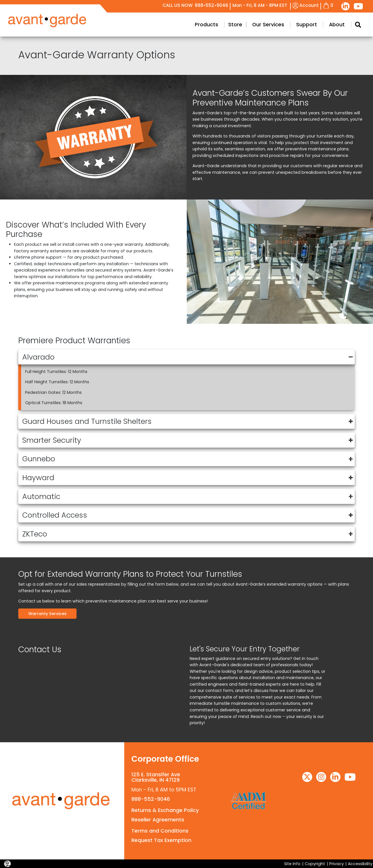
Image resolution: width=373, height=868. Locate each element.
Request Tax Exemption (161, 840)
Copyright (315, 864)
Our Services (268, 25)
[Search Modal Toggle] (358, 25)
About (337, 25)
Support (307, 25)
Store (235, 25)
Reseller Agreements (158, 820)
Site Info (292, 864)
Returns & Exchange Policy (165, 810)
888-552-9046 (151, 799)
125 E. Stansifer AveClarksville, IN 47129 (156, 777)
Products (206, 25)
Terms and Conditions (160, 831)
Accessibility (360, 864)
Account (306, 5)
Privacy (337, 864)
